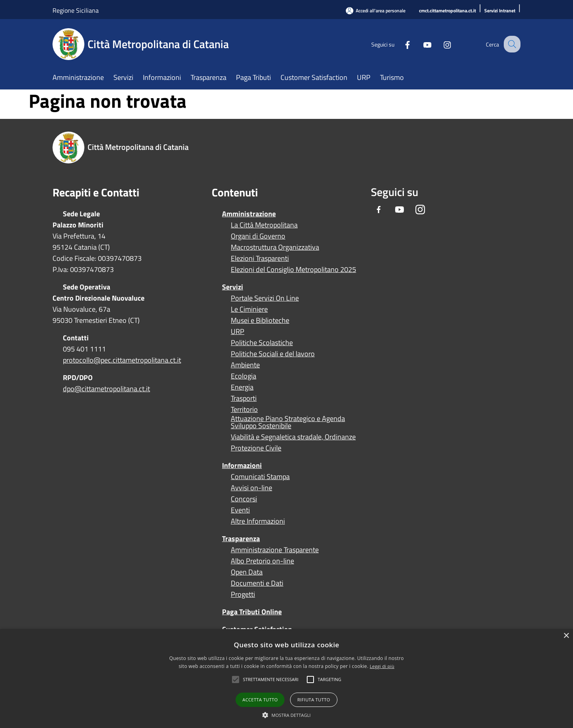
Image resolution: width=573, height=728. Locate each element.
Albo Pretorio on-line (262, 561)
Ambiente (245, 365)
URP (238, 332)
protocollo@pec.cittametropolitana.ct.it (122, 360)
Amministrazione (249, 214)
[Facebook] (400, 44)
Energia (242, 387)
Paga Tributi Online (252, 612)
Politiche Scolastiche (262, 343)
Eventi (240, 510)
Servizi (233, 287)
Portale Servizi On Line (265, 298)
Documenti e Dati (257, 583)
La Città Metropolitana (264, 225)
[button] (271, 679)
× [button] (566, 636)
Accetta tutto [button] (260, 700)
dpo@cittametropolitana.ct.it (106, 389)
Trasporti (244, 398)
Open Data (247, 572)
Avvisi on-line (251, 488)
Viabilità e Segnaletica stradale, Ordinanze (293, 437)
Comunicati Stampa (260, 477)
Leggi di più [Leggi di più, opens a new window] (382, 666)
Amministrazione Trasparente (275, 550)
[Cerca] (511, 44)
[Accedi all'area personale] (376, 11)
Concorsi (244, 499)
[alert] (286, 678)
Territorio (244, 410)
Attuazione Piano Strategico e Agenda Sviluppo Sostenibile (288, 422)
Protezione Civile (256, 448)
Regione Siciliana (76, 10)
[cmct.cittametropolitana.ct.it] (447, 11)
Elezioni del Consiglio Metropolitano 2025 (293, 270)
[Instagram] (440, 44)
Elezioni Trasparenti (260, 258)
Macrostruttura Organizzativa (275, 247)
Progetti (243, 594)
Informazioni (242, 465)
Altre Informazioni (258, 521)
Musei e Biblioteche (260, 320)
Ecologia (244, 376)
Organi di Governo (258, 236)
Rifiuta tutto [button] (314, 700)
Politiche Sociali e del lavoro (273, 354)
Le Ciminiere (249, 309)
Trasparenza (241, 539)
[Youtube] (420, 44)
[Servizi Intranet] (500, 11)
